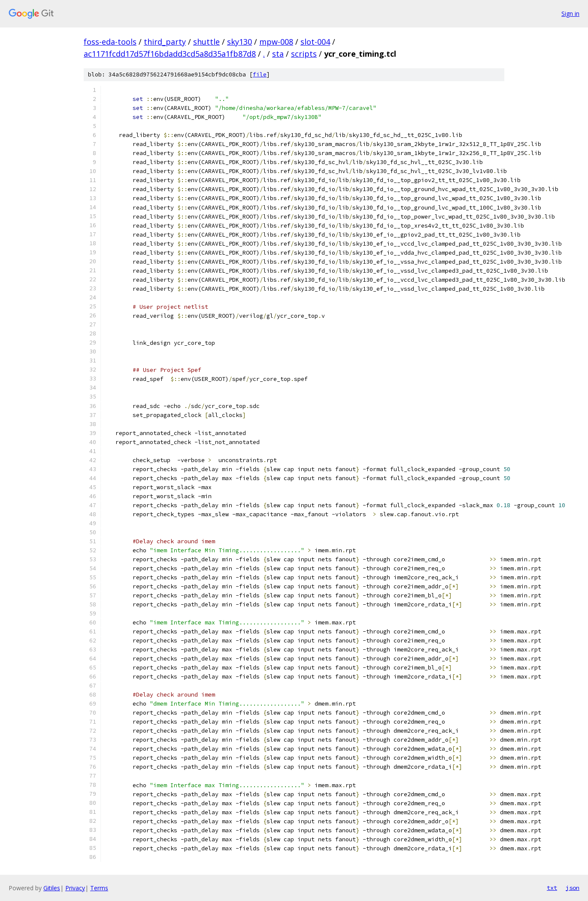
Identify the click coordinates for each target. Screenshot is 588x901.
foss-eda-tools (110, 42)
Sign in (570, 14)
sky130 (239, 42)
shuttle (206, 42)
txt (552, 888)
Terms (99, 888)
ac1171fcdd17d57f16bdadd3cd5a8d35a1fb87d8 (170, 54)
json (573, 888)
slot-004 (315, 42)
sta (278, 54)
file (260, 75)
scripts (304, 54)
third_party (165, 42)
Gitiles (52, 888)
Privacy (75, 888)
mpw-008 (276, 42)
